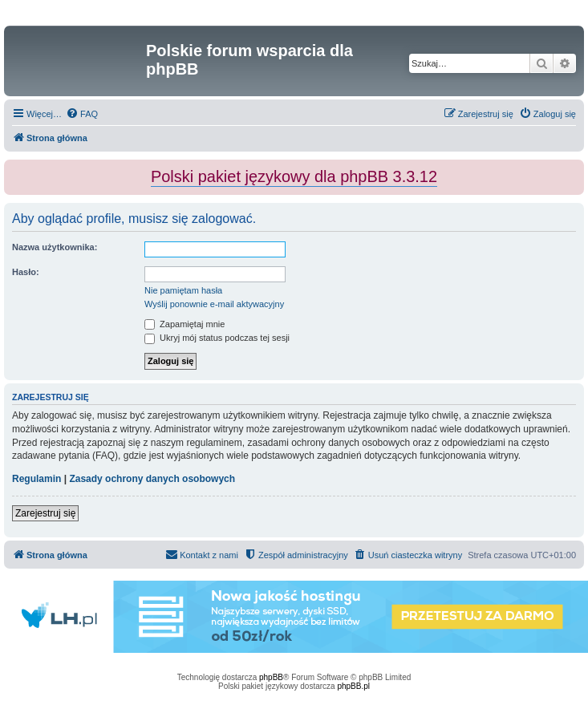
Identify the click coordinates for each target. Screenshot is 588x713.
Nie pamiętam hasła (183, 290)
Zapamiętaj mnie (185, 324)
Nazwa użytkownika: (55, 247)
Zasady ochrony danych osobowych (152, 479)
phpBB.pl (353, 686)
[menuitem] (82, 114)
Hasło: (26, 272)
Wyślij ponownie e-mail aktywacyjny (214, 304)
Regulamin (36, 479)
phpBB (271, 677)
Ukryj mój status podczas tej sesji (217, 338)
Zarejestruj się (45, 513)
